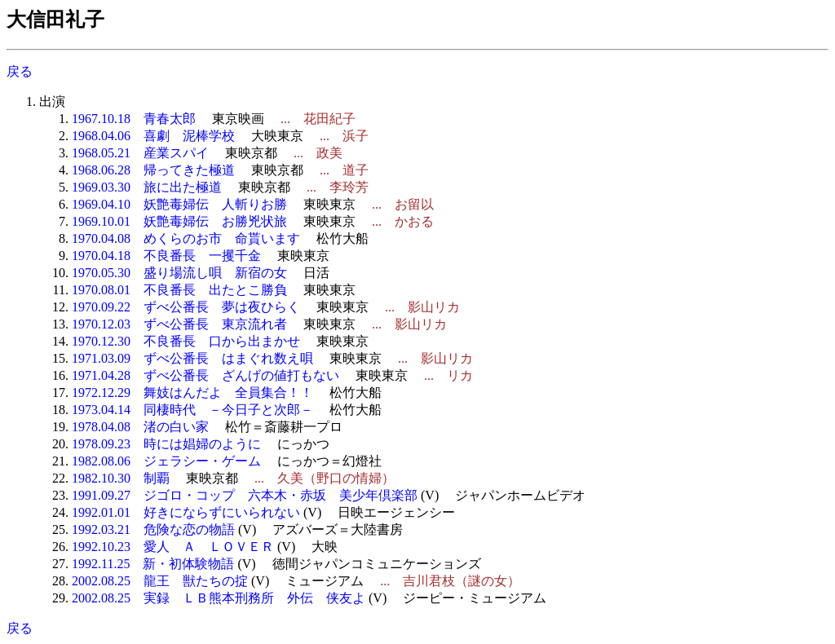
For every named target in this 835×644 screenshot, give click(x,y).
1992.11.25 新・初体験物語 (153, 564)
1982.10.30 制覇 (121, 478)
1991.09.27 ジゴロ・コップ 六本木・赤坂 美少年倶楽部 (245, 495)
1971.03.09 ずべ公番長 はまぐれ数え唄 (192, 358)
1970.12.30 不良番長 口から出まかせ (186, 341)
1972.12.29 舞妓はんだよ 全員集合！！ (192, 393)
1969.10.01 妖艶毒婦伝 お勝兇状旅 (179, 221)
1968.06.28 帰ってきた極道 (153, 170)
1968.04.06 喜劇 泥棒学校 (153, 136)
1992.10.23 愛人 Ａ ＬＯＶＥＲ (173, 547)
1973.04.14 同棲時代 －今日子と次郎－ (192, 410)
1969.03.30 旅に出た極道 (147, 187)
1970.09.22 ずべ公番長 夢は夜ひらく (186, 307)
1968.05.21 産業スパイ (140, 153)
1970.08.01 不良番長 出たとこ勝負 (179, 290)
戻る (20, 71)
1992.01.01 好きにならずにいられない (186, 512)
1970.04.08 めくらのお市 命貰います (186, 238)
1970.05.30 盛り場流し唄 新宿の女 (179, 273)
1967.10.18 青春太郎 (134, 119)
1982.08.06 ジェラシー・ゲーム (166, 461)
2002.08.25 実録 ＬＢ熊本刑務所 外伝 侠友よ (219, 598)
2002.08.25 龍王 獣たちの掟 (160, 581)
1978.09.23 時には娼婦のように (166, 444)
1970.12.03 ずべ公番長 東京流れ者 (179, 324)
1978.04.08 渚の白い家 (140, 427)
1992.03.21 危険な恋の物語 (153, 529)
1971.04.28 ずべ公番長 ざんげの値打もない (205, 375)
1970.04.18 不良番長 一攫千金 (166, 256)
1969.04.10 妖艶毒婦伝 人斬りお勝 (179, 204)
